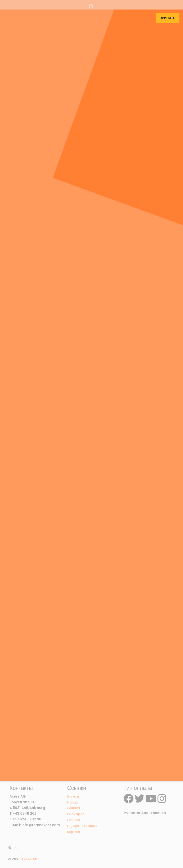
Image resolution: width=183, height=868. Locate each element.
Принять (168, 18)
